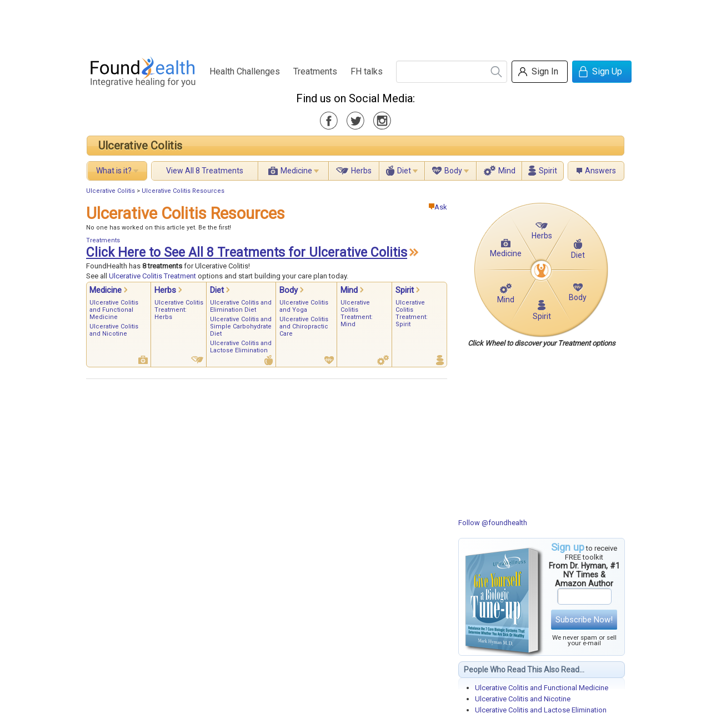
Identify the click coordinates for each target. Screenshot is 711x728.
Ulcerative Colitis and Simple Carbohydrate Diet (241, 326)
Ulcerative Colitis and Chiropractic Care (304, 326)
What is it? (114, 171)
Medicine (296, 171)
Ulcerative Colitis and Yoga (304, 306)
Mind (507, 171)
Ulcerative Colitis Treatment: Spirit (412, 313)
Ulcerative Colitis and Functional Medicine (542, 688)
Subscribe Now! (584, 620)
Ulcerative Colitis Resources (183, 191)
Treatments (315, 71)
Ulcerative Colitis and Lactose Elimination (541, 710)
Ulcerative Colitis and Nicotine (523, 699)
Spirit (548, 171)
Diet (404, 171)
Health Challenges (245, 71)
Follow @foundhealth (493, 523)
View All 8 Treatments (205, 171)
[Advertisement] (355, 25)
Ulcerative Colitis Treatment (152, 276)
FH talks (367, 71)
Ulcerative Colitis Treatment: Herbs (179, 310)
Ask (438, 207)
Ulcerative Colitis (140, 146)
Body (453, 171)
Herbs (361, 171)
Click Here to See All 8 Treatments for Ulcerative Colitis (247, 253)
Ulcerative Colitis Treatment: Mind (357, 313)
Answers (600, 171)
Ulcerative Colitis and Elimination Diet (241, 306)
